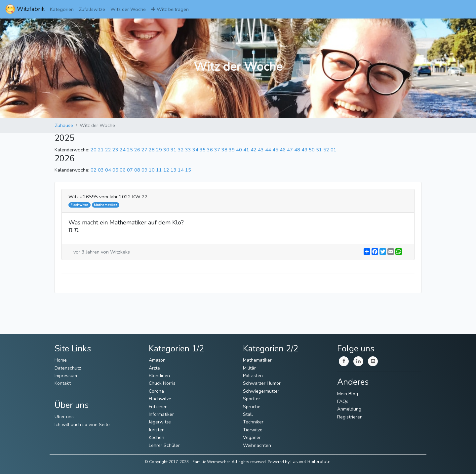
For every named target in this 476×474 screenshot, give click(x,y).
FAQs (343, 401)
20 (94, 150)
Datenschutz (68, 368)
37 (217, 150)
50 (312, 150)
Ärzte (154, 368)
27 (144, 150)
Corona (156, 391)
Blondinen (159, 376)
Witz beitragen (170, 9)
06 (123, 170)
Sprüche (252, 407)
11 (159, 170)
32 (181, 150)
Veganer (252, 437)
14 (181, 170)
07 (130, 170)
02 (94, 170)
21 (101, 150)
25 (130, 150)
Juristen (157, 430)
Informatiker (161, 414)
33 (188, 150)
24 (123, 150)
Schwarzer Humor (262, 383)
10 (152, 170)
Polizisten (253, 376)
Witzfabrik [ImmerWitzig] (25, 9)
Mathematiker (257, 360)
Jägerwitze (160, 422)
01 (334, 150)
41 (246, 150)
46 (283, 150)
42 (254, 150)
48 (297, 150)
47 (290, 150)
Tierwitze (253, 430)
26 (137, 150)
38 (224, 150)
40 (239, 150)
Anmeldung (349, 409)
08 (137, 170)
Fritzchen (158, 407)
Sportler (252, 399)
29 (159, 150)
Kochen (157, 437)
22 (108, 150)
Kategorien (62, 9)
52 (326, 150)
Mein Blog (348, 394)
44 (268, 150)
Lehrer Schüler (164, 445)
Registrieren (350, 417)
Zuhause (64, 125)
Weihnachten (257, 445)
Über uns (64, 417)
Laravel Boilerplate (311, 462)
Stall (248, 414)
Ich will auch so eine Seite (82, 425)
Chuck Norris (162, 383)
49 (304, 150)
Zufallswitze (92, 9)
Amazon (157, 360)
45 (275, 150)
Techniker (253, 422)
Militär (249, 368)
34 (195, 150)
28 (152, 150)
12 (166, 170)
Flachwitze (160, 399)
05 (115, 170)
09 (144, 170)
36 (210, 150)
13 (174, 170)
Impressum (66, 376)
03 (101, 170)
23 (115, 150)
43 (261, 150)
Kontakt (63, 383)
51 (319, 150)
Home (61, 360)
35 (203, 150)
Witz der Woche (128, 9)
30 (166, 150)
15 (188, 170)
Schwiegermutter (261, 391)
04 (108, 170)
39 (232, 150)
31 (174, 150)
